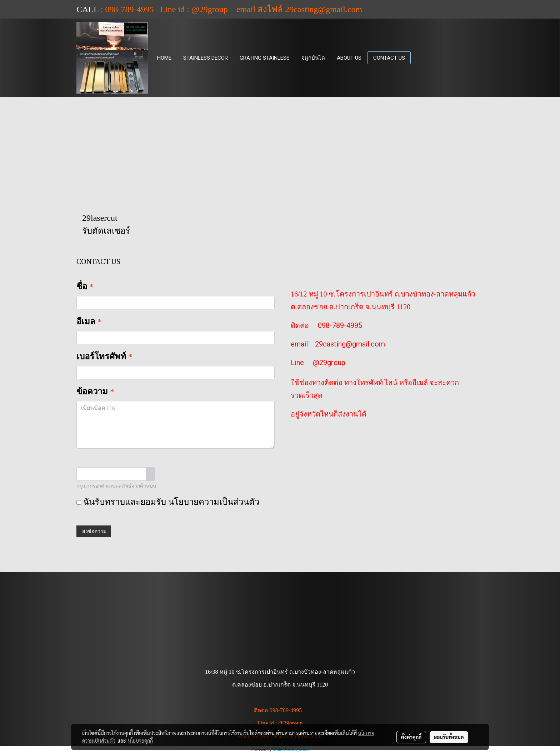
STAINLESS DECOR (206, 58)
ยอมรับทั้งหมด (449, 737)
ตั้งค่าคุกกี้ (411, 737)
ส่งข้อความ (94, 531)
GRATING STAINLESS (265, 58)
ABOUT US (349, 58)
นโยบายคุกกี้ (140, 740)
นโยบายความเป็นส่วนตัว (214, 502)
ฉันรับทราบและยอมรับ (168, 502)
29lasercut (100, 218)
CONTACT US (389, 58)
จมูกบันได (313, 58)
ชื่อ (85, 286)
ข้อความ (95, 392)
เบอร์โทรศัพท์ (104, 356)
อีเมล (89, 321)
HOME (164, 58)
